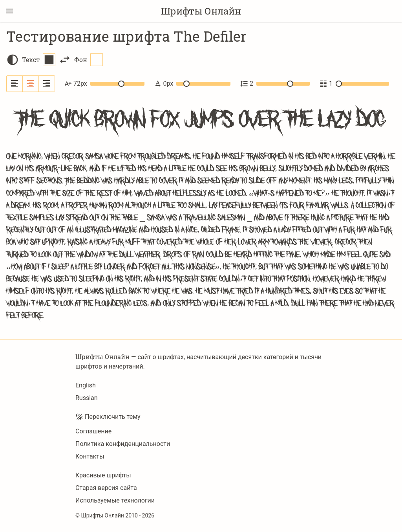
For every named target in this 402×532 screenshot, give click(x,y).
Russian (87, 398)
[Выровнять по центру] (31, 84)
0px (192, 84)
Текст (39, 60)
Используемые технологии (115, 500)
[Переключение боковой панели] (9, 11)
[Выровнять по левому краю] (15, 84)
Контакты (90, 456)
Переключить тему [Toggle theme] (108, 417)
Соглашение (93, 431)
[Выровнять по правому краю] (47, 84)
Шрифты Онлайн (201, 11)
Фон (89, 60)
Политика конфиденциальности (123, 444)
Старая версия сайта (106, 488)
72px (104, 84)
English (86, 385)
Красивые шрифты (103, 475)
